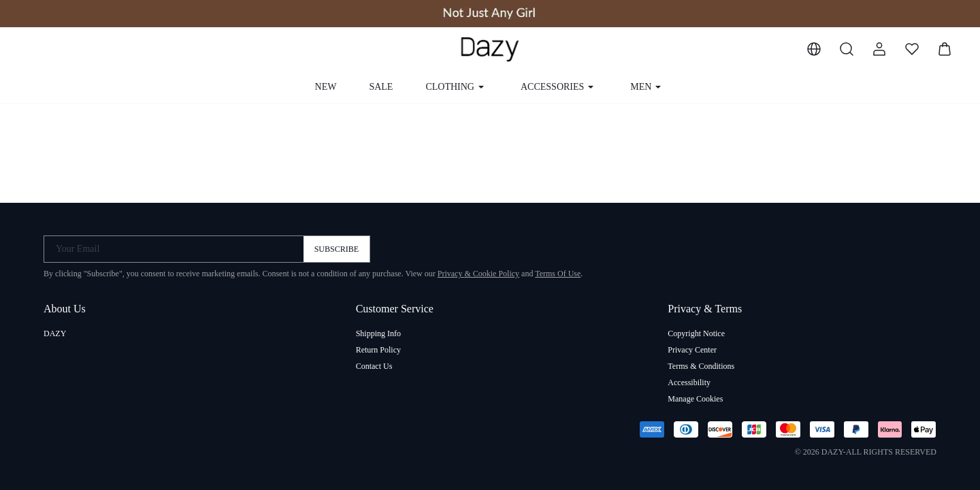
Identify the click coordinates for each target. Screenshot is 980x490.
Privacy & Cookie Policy (478, 274)
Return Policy (378, 350)
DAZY (55, 333)
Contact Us (374, 366)
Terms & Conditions (701, 366)
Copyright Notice (696, 333)
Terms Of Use (558, 274)
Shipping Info (378, 333)
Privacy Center (692, 350)
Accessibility (689, 382)
